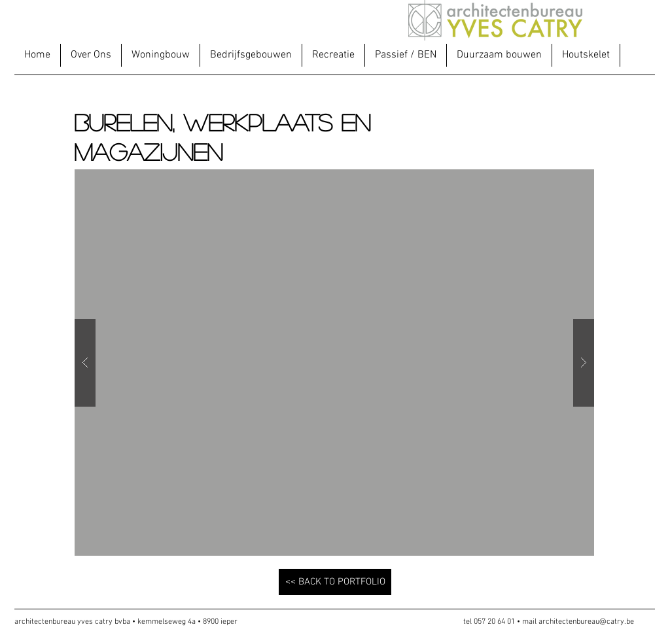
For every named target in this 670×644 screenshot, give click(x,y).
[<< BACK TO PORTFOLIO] (335, 582)
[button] (160, 55)
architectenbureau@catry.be (586, 622)
